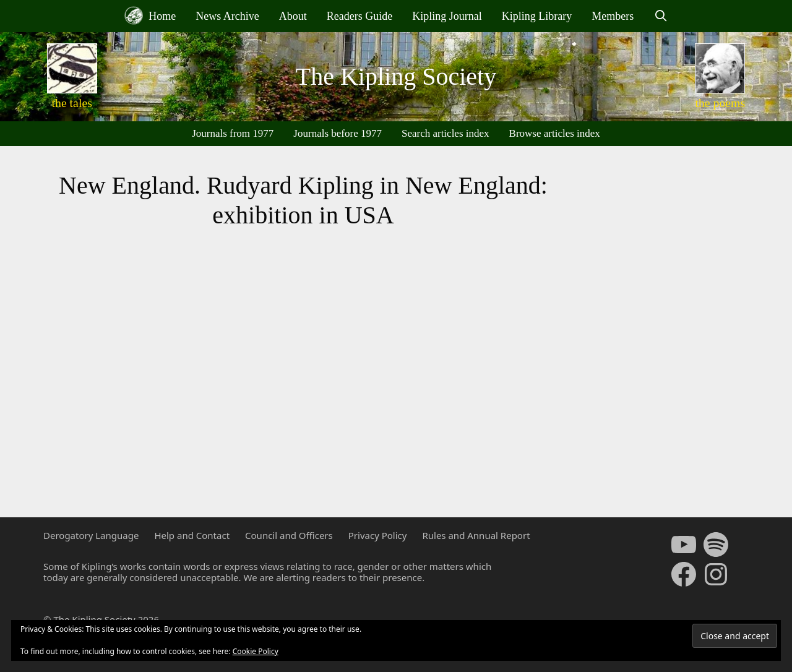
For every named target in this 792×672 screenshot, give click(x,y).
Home (150, 15)
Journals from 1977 (233, 133)
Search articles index (445, 133)
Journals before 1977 (338, 133)
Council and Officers (289, 535)
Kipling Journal (447, 16)
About (293, 16)
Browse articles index (555, 133)
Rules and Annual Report (476, 535)
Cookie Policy (256, 651)
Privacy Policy (378, 535)
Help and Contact (192, 535)
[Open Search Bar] (661, 16)
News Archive (227, 16)
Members (613, 16)
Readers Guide (359, 16)
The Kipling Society (396, 76)
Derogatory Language (91, 535)
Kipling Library (537, 16)
